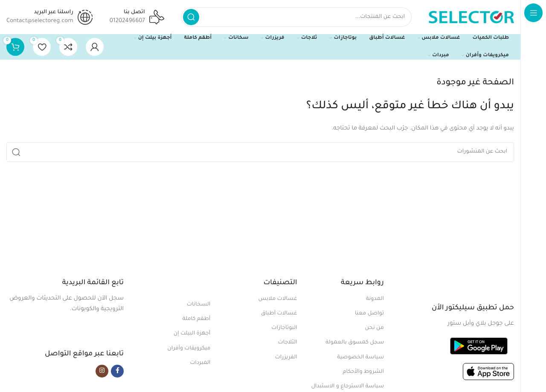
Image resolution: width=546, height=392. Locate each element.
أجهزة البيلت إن (192, 334)
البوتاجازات (284, 328)
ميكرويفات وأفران (189, 349)
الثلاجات (287, 343)
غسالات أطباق (279, 314)
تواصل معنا (369, 314)
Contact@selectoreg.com (40, 21)
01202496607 (127, 21)
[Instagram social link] (102, 371)
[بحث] (296, 17)
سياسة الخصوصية (360, 357)
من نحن (375, 328)
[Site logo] (471, 17)
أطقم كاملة (197, 319)
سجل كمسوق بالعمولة (355, 343)
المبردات (200, 363)
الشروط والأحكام (363, 372)
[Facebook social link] (117, 371)
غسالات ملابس (278, 299)
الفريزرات (286, 357)
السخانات (199, 305)
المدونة (375, 299)
